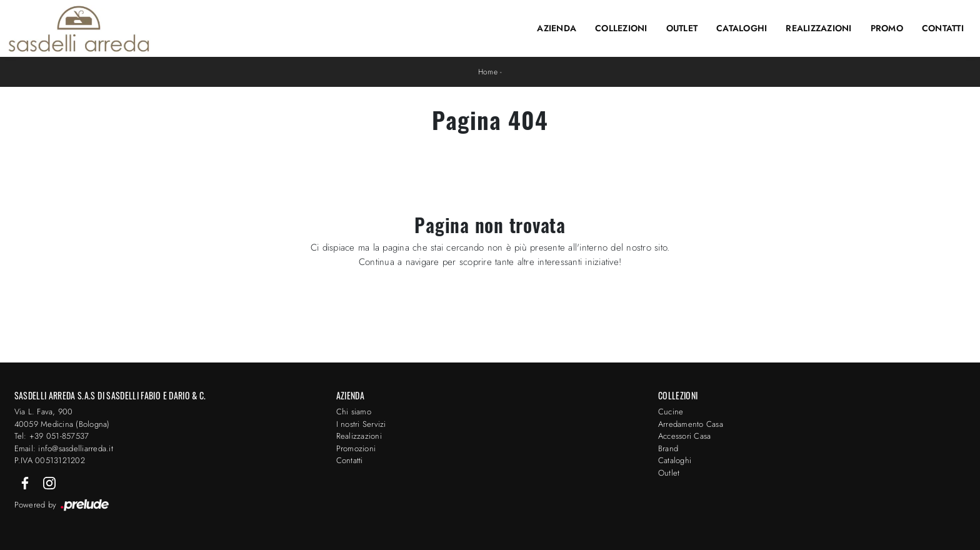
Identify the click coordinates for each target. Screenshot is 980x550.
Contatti (943, 28)
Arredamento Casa (691, 424)
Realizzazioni (818, 28)
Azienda (557, 28)
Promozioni (356, 448)
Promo (887, 28)
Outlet (682, 28)
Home (488, 72)
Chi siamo (354, 412)
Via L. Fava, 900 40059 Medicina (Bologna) (62, 418)
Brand (668, 448)
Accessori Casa (685, 436)
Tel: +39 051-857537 (52, 436)
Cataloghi (742, 28)
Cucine (671, 412)
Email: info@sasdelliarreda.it (64, 448)
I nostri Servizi (361, 424)
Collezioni (621, 28)
